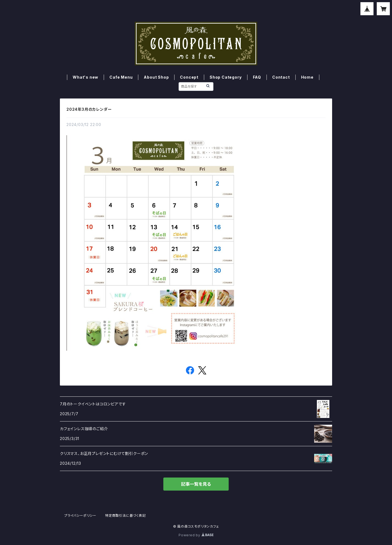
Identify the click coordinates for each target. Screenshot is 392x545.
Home (307, 77)
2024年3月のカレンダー (89, 109)
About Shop (156, 77)
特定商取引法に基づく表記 (125, 515)
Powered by (196, 535)
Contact (281, 77)
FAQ (257, 77)
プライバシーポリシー (80, 515)
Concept (189, 77)
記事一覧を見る (196, 484)
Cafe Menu (121, 77)
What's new (85, 77)
